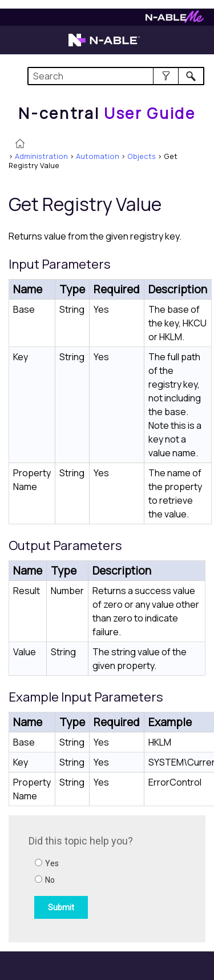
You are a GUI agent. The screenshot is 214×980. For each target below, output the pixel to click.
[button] (166, 76)
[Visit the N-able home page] (104, 45)
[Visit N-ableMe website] (175, 20)
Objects (142, 156)
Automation (98, 156)
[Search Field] (116, 76)
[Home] (107, 113)
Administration (41, 156)
